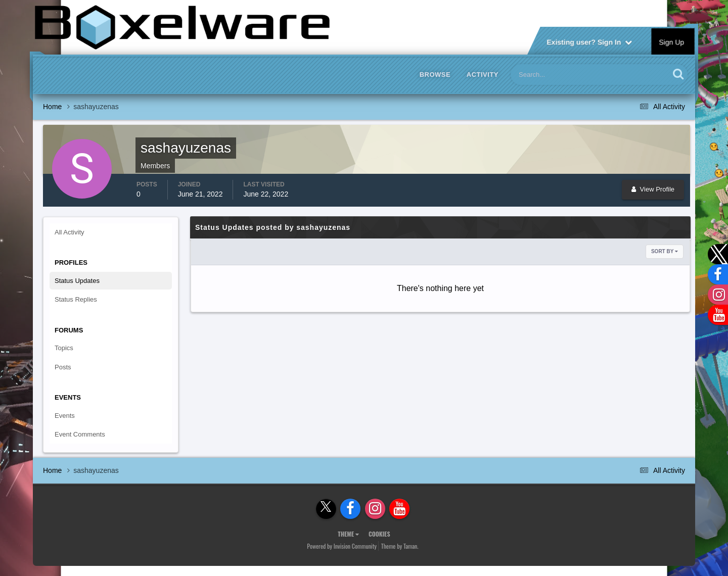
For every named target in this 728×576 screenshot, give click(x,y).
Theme (348, 534)
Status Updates (77, 281)
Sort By (665, 251)
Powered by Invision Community (342, 546)
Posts (63, 367)
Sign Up (672, 41)
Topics (64, 348)
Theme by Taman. (400, 546)
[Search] (559, 75)
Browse (435, 75)
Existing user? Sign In (589, 41)
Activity (483, 75)
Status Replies (76, 299)
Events (65, 416)
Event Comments (80, 434)
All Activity (70, 232)
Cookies (379, 534)
